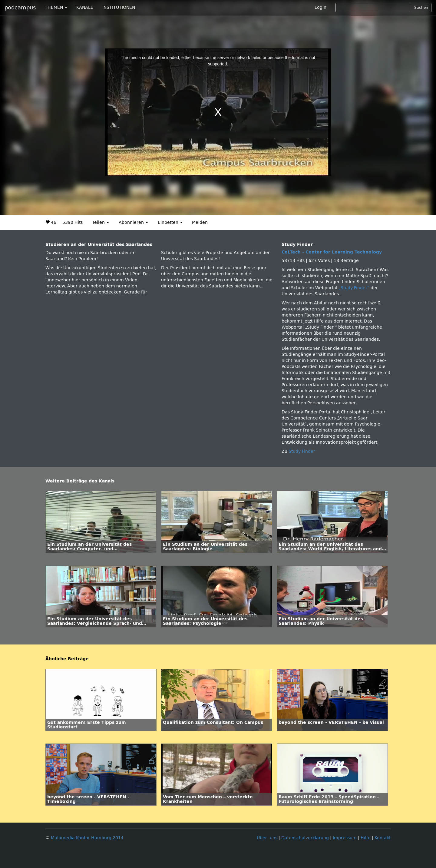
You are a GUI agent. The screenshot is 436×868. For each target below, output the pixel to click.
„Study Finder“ (355, 288)
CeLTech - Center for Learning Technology (332, 252)
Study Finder (302, 451)
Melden (200, 222)
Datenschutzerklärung (305, 838)
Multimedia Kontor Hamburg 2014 (87, 838)
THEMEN (56, 7)
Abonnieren (133, 222)
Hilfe (366, 838)
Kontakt (383, 838)
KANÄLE (85, 7)
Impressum (345, 838)
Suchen (421, 8)
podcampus (20, 8)
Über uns (267, 838)
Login (320, 7)
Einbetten (170, 222)
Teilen (101, 222)
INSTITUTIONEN (119, 7)
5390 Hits (73, 222)
